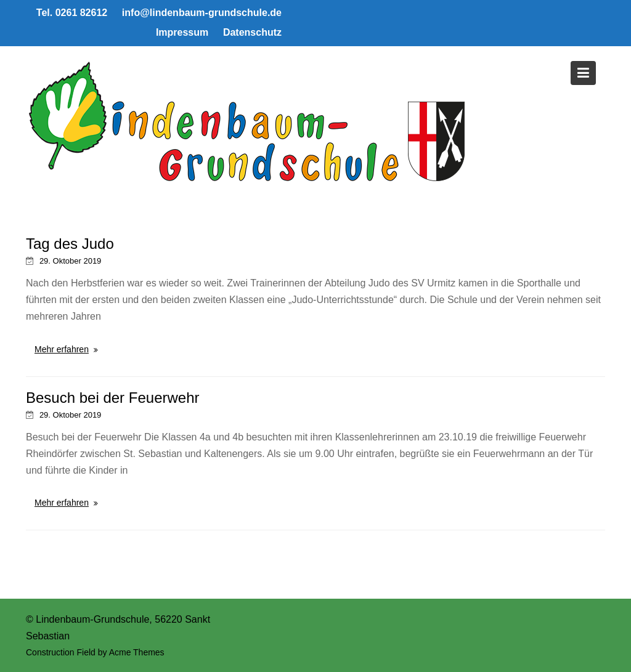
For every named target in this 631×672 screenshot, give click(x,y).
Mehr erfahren (62, 349)
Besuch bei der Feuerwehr (112, 398)
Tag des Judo (70, 244)
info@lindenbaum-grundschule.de (202, 13)
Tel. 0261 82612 (72, 13)
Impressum (182, 32)
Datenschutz (252, 32)
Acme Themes (137, 652)
